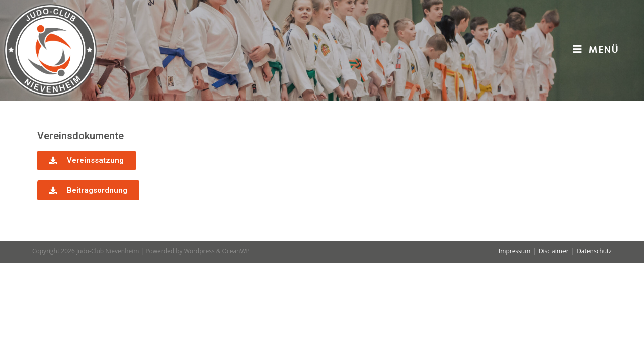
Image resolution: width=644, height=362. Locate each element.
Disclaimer (554, 350)
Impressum (514, 350)
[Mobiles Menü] (596, 50)
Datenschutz (594, 350)
